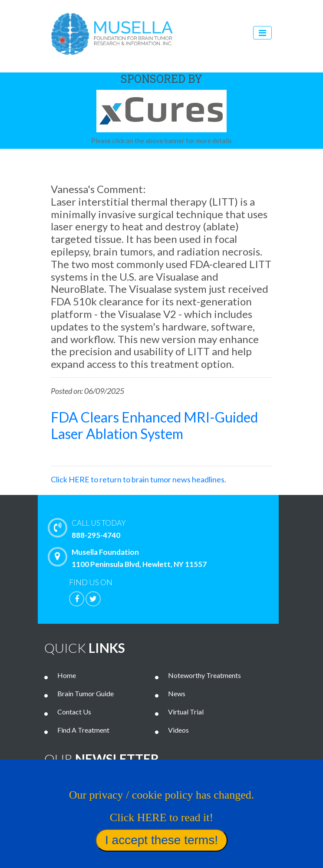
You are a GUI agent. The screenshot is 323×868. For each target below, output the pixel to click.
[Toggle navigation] (262, 33)
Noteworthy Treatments (204, 675)
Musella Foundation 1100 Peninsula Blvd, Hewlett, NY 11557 (129, 558)
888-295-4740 (173, 528)
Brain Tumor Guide (86, 693)
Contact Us (74, 712)
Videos (178, 730)
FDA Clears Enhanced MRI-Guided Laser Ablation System (154, 425)
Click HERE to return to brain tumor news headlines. (138, 479)
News (177, 693)
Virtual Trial (186, 712)
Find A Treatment (83, 730)
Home (67, 675)
